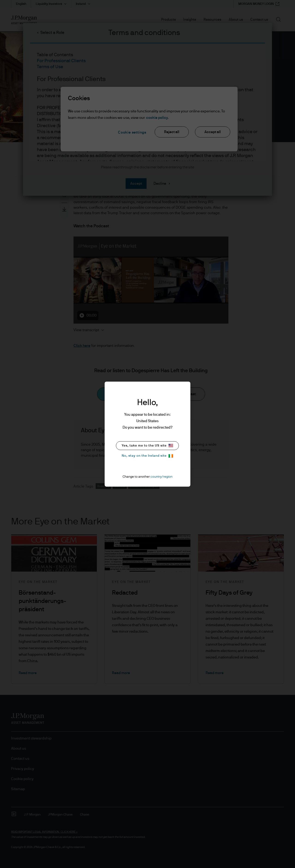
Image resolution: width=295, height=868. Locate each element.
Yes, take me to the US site (147, 446)
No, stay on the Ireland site (147, 456)
